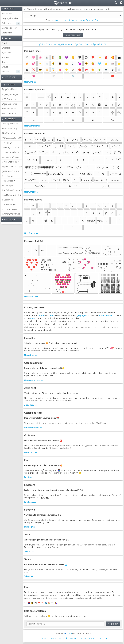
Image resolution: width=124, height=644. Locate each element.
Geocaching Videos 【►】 (12, 157)
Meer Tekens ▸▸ (31, 233)
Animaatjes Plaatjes (11, 148)
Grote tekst (7, 33)
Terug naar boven (73, 35)
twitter (73, 638)
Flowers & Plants (93, 20)
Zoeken (5, 72)
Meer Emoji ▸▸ (30, 82)
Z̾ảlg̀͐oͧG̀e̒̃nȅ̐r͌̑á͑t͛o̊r (9, 133)
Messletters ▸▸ (31, 355)
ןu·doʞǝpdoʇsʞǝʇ (9, 209)
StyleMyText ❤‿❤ (10, 94)
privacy (52, 638)
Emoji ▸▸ (28, 477)
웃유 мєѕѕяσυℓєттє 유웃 (12, 138)
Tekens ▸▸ (28, 576)
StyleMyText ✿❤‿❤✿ (11, 195)
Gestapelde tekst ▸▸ (33, 428)
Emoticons (7, 48)
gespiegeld (82, 315)
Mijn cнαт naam (9, 113)
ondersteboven (106, 315)
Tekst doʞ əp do (9, 109)
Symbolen (6, 53)
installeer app (95, 638)
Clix (71, 633)
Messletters (7, 14)
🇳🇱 (29, 603)
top (106, 638)
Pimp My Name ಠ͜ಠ (10, 124)
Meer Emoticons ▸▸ (33, 192)
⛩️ (42, 603)
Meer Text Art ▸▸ (31, 297)
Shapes (42, 315)
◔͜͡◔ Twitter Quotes (83, 44)
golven (33, 318)
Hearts (82, 20)
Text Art (5, 57)
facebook (63, 638)
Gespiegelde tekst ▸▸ (33, 380)
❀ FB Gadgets (8, 176)
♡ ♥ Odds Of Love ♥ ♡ (12, 190)
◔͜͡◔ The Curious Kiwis (48, 44)
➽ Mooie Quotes (9, 143)
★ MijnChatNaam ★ (11, 162)
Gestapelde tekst (10, 28)
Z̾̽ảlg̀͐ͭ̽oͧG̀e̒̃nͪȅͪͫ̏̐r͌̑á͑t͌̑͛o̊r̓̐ (9, 90)
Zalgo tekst (7, 23)
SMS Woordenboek (10, 152)
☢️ (32, 603)
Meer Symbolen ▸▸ (32, 126)
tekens (52, 315)
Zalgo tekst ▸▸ (31, 405)
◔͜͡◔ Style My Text (100, 44)
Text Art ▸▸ (29, 552)
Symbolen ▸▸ (30, 527)
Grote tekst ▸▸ (30, 452)
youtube (83, 638)
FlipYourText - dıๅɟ (10, 129)
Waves (5, 67)
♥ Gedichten (7, 200)
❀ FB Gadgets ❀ (9, 99)
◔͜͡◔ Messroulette (66, 44)
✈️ (46, 603)
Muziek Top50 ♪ (9, 186)
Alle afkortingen (9, 204)
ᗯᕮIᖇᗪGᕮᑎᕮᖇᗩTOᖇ (11, 214)
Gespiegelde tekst (10, 18)
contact (42, 638)
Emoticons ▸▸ (30, 502)
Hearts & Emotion (70, 20)
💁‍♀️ (56, 603)
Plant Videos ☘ (9, 181)
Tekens (5, 62)
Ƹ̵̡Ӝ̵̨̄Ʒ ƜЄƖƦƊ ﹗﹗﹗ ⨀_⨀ (12, 171)
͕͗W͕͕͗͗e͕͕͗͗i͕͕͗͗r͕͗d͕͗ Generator (10, 104)
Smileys (58, 20)
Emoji (4, 43)
